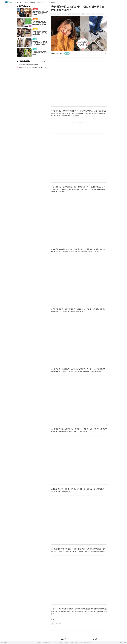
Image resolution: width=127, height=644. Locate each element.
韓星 (27, 2)
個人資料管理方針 (47, 642)
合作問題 (55, 642)
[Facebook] (121, 643)
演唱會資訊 (52, 2)
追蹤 (67, 53)
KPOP (22, 2)
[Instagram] (125, 643)
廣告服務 (60, 642)
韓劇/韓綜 (33, 2)
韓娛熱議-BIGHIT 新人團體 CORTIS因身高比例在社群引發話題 (33, 68)
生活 (46, 2)
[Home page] (9, 3)
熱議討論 (40, 2)
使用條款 (39, 642)
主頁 (17, 2)
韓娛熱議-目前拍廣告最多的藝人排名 (29, 65)
